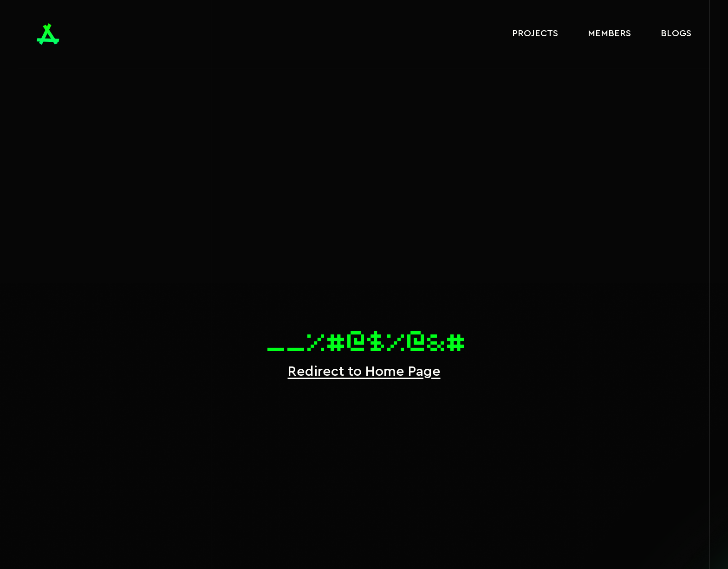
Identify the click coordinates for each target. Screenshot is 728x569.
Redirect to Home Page (364, 372)
